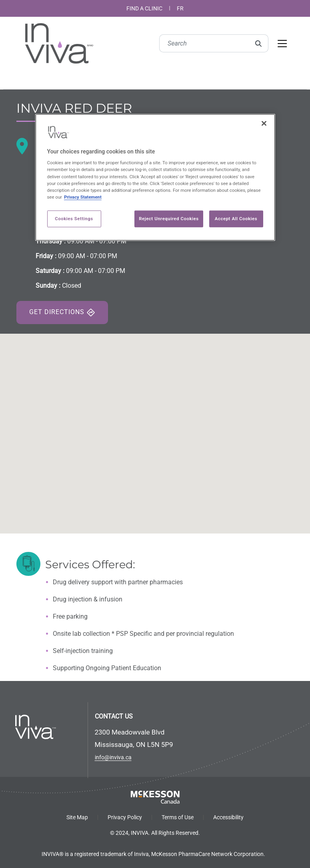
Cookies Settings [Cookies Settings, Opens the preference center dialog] (74, 218)
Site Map (77, 817)
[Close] (264, 123)
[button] (155, 426)
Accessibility (228, 817)
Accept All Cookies (236, 218)
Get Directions (62, 313)
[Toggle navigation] (282, 44)
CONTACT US (114, 716)
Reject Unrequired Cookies (169, 218)
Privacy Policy (125, 817)
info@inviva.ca (113, 757)
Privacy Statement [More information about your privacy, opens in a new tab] (83, 197)
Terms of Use (178, 817)
